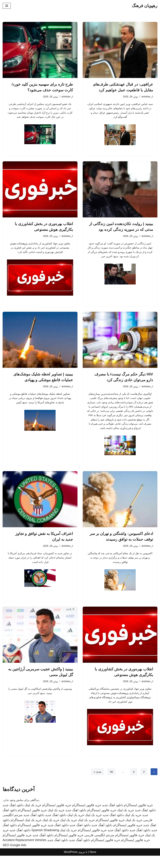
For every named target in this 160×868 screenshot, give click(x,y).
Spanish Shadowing (45, 843)
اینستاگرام (17, 833)
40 (111, 784)
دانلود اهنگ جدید (112, 818)
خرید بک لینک (33, 818)
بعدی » (97, 784)
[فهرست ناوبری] (7, 6)
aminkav (146, 97)
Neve (93, 864)
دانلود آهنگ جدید (102, 838)
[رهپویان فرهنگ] (145, 6)
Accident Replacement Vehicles (24, 853)
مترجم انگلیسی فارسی (99, 848)
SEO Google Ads (14, 858)
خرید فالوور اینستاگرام (138, 818)
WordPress (71, 864)
